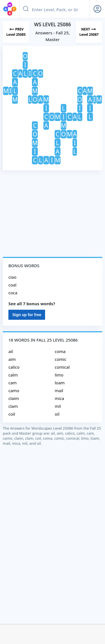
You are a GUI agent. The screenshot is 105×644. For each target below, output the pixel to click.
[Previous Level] (16, 32)
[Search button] (26, 9)
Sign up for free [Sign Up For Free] (27, 315)
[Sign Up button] (97, 9)
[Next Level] (89, 32)
